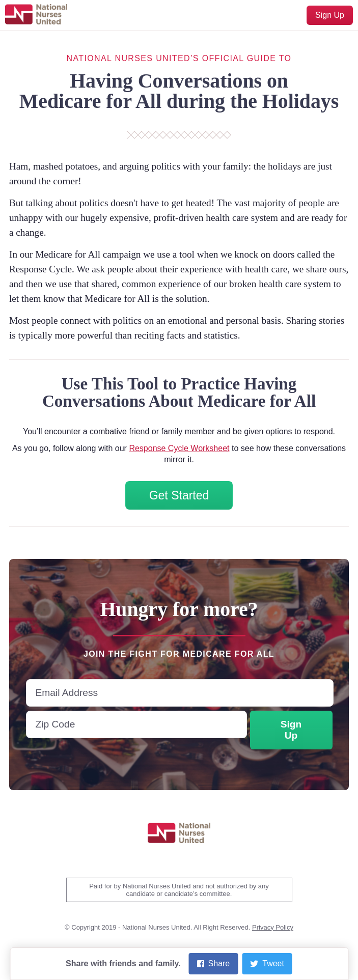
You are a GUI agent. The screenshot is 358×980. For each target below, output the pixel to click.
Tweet (267, 963)
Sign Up (330, 15)
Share (214, 963)
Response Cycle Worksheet (179, 448)
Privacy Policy (273, 927)
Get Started (179, 495)
